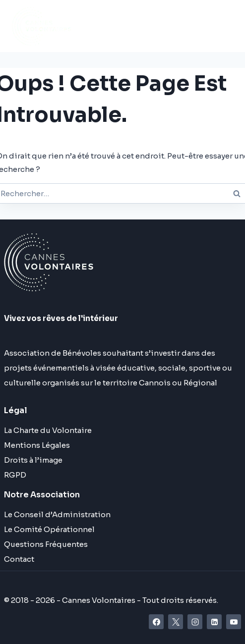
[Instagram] (195, 622)
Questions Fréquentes (46, 544)
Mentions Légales (37, 445)
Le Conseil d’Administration (57, 514)
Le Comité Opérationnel (49, 529)
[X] (176, 622)
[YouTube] (234, 622)
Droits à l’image (33, 460)
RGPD (15, 475)
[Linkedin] (214, 622)
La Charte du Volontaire (48, 430)
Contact (19, 559)
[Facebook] (156, 622)
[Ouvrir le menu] (174, 26)
